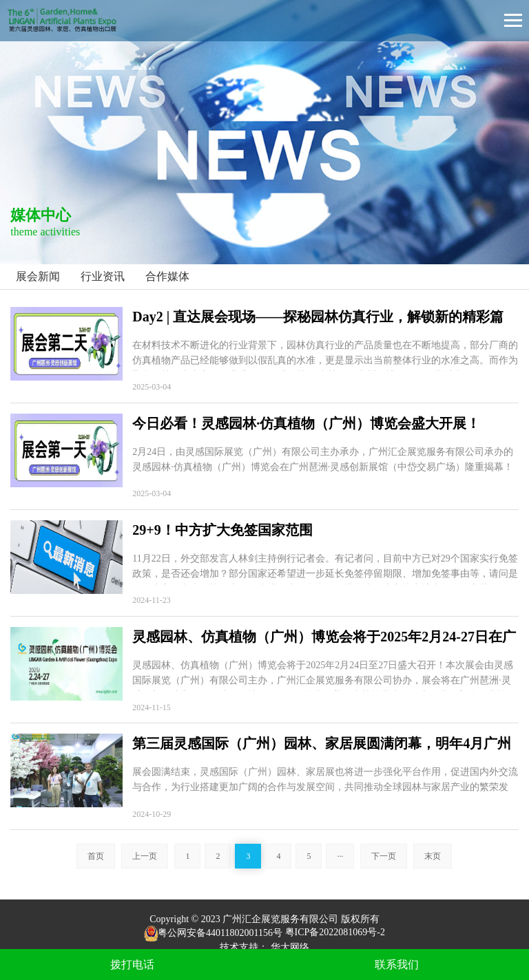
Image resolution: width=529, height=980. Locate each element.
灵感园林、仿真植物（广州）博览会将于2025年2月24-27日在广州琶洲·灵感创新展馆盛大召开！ (324, 638)
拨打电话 (132, 965)
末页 (433, 856)
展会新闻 (38, 276)
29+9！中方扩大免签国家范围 (222, 530)
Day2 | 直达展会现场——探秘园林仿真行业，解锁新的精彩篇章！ (318, 318)
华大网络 (290, 947)
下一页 (384, 856)
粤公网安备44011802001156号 (213, 933)
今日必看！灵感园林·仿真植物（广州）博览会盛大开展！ (306, 423)
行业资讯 (103, 276)
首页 (96, 856)
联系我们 (397, 965)
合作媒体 (167, 276)
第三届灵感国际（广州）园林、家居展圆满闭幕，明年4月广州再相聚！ (322, 744)
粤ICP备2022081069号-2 (335, 933)
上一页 (145, 856)
